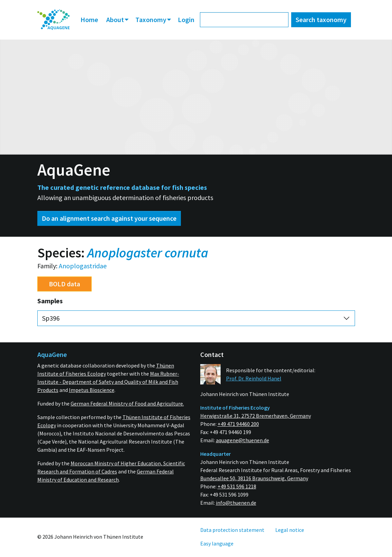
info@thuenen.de (236, 503)
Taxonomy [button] (152, 20)
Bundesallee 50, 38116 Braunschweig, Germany (254, 478)
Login (186, 20)
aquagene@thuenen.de (242, 440)
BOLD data (64, 284)
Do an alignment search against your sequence (109, 218)
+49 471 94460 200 (238, 424)
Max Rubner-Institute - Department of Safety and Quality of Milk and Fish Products (108, 382)
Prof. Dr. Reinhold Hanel (254, 378)
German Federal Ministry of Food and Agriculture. (127, 403)
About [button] (116, 20)
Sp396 (51, 318)
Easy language (217, 543)
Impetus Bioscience (92, 390)
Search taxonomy (321, 20)
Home (89, 20)
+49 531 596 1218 (237, 486)
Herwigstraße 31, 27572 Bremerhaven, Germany (256, 416)
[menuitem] (54, 20)
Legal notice (290, 530)
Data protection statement (232, 530)
